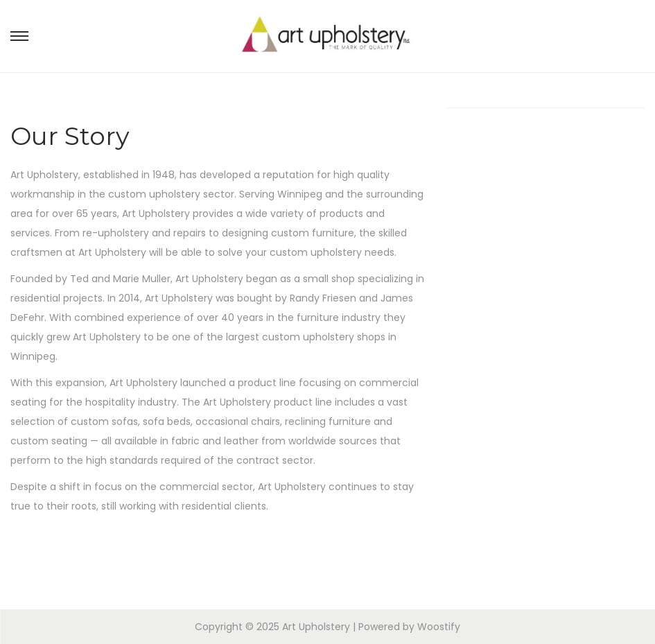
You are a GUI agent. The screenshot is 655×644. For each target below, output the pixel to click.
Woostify (439, 627)
